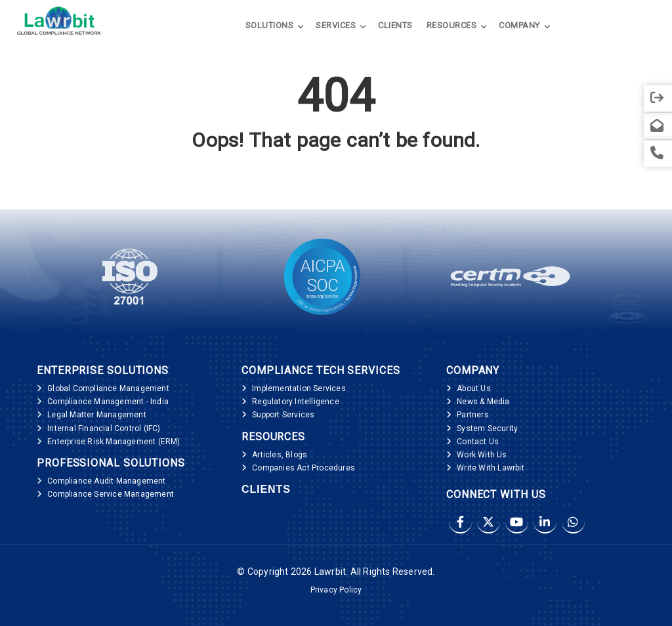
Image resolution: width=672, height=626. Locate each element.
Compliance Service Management (111, 494)
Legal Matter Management (97, 415)
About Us (474, 388)
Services (336, 25)
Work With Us (482, 455)
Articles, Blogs (280, 455)
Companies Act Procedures (304, 468)
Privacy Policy (336, 590)
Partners (473, 415)
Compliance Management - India (108, 402)
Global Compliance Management (108, 388)
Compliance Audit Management (106, 481)
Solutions (270, 25)
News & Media (483, 402)
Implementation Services (299, 388)
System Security (487, 428)
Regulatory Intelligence (296, 402)
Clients (395, 25)
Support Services (283, 415)
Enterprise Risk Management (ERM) (114, 442)
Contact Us (478, 442)
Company (519, 25)
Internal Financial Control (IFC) (104, 428)
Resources (452, 25)
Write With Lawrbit (491, 468)
